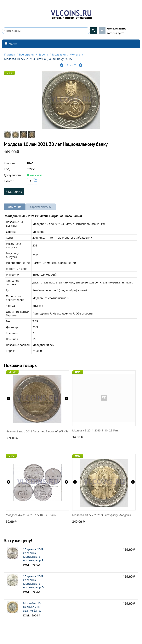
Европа (43, 54)
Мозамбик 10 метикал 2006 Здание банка (32, 607)
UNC (9, 73)
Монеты (75, 54)
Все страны (27, 54)
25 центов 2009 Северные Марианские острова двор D (33, 582)
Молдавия (59, 54)
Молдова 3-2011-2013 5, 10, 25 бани (96, 431)
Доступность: (13, 175)
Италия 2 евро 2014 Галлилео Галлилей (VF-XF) (37, 432)
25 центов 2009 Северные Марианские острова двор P (33, 555)
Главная (10, 54)
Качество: (10, 163)
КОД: (7, 169)
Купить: (9, 181)
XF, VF (12, 372)
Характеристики (41, 207)
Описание (15, 207)
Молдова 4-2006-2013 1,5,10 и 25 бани (31, 515)
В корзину (14, 192)
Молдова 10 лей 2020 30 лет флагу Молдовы (102, 515)
